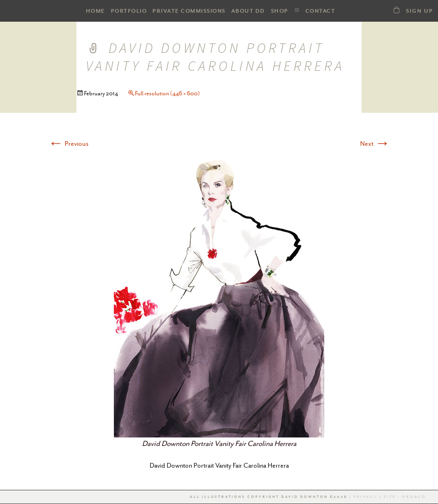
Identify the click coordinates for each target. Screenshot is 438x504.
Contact (320, 11)
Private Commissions (189, 11)
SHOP (280, 11)
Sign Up (420, 11)
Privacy (366, 497)
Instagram (297, 10)
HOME (96, 11)
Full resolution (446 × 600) (168, 93)
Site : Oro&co (404, 497)
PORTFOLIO (129, 11)
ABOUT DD (248, 11)
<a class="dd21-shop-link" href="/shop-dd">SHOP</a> (396, 10)
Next (375, 143)
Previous (68, 143)
